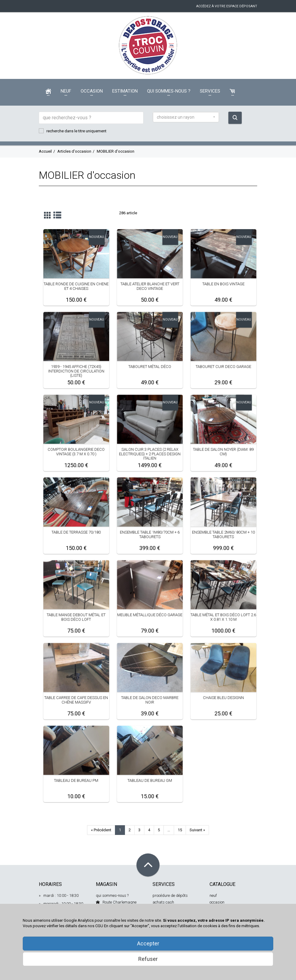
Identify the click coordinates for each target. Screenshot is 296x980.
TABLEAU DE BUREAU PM (76, 780)
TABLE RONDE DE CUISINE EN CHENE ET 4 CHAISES (76, 286)
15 (180, 830)
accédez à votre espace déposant (227, 6)
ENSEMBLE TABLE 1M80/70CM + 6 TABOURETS (150, 534)
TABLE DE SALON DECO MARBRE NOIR (150, 700)
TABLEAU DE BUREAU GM (150, 780)
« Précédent (101, 830)
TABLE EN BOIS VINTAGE (223, 284)
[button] (186, 117)
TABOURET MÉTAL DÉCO (150, 366)
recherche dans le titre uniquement (73, 131)
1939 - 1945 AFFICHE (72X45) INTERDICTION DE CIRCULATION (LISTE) (76, 371)
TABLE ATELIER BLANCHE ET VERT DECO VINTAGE (150, 286)
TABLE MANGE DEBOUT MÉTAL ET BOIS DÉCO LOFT (76, 617)
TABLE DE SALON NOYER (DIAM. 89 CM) (223, 451)
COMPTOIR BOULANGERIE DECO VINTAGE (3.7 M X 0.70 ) (76, 451)
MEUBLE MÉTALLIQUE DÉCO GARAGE (150, 615)
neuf (213, 895)
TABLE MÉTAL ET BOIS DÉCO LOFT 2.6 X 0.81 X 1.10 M (223, 617)
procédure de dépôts (170, 895)
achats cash (163, 902)
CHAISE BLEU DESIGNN (223, 698)
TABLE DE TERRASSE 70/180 (76, 532)
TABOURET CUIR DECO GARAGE (223, 366)
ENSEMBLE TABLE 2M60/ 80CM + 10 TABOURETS (223, 534)
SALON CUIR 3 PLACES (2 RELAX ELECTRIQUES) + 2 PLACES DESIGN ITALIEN (150, 454)
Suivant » (197, 830)
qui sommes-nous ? (112, 895)
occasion (217, 902)
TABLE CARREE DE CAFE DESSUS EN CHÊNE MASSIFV (76, 700)
